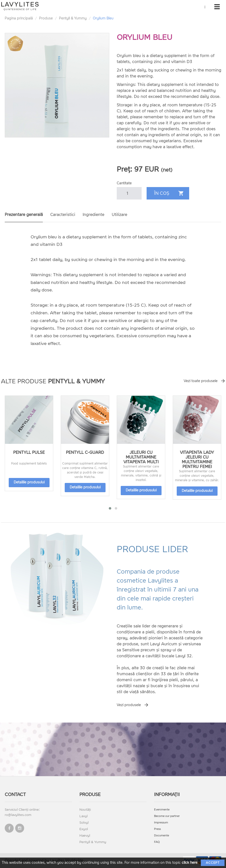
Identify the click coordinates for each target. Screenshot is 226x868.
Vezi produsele (129, 705)
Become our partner (167, 816)
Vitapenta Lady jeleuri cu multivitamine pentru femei (197, 460)
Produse (46, 18)
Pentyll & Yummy (73, 18)
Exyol (84, 829)
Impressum (161, 823)
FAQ (157, 842)
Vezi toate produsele (201, 381)
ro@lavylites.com (18, 815)
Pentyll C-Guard (85, 452)
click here (190, 863)
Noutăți (85, 810)
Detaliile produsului (29, 482)
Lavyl (84, 816)
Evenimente (162, 810)
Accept (213, 863)
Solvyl (84, 823)
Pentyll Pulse (29, 452)
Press (157, 829)
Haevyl (85, 835)
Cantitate (124, 183)
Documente (162, 835)
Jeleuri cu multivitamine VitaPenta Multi (141, 457)
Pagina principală (19, 18)
